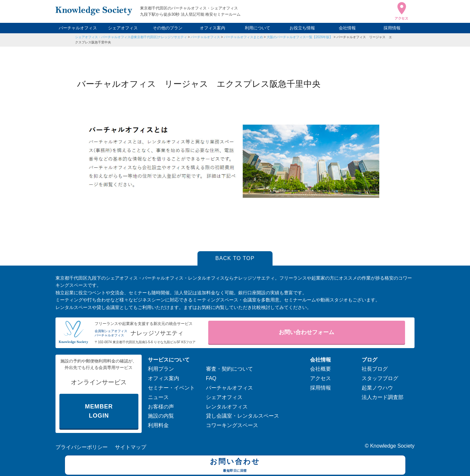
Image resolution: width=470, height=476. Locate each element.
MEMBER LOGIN (99, 411)
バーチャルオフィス (78, 28)
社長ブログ (375, 369)
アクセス (321, 378)
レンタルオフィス (227, 407)
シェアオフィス (123, 28)
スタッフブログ (380, 378)
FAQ (211, 378)
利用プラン (161, 369)
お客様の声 (161, 407)
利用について (258, 28)
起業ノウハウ (377, 388)
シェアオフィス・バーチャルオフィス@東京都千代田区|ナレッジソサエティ (131, 37)
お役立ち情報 (302, 28)
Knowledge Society (392, 446)
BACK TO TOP (235, 258)
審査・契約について (229, 369)
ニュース (158, 397)
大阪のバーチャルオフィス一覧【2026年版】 (300, 37)
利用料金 (158, 425)
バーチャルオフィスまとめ (243, 37)
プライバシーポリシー (82, 447)
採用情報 (392, 28)
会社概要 (321, 369)
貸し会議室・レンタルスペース (243, 416)
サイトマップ (131, 447)
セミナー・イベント (171, 388)
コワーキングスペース (232, 425)
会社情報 (347, 28)
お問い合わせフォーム (306, 332)
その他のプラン (168, 28)
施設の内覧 (161, 416)
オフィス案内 (212, 28)
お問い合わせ (235, 466)
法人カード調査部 (383, 397)
